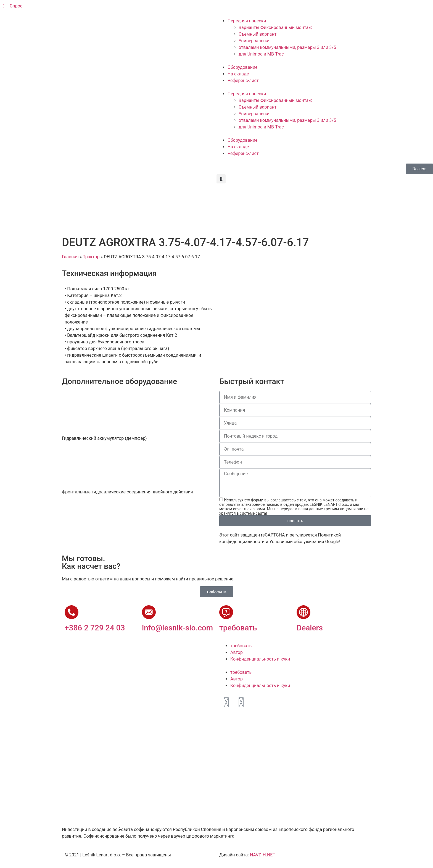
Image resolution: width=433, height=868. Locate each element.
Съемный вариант (258, 34)
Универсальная (255, 41)
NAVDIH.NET (263, 855)
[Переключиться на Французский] (258, 9)
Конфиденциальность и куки (260, 659)
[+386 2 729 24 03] (72, 612)
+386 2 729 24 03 (95, 628)
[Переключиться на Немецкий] (248, 9)
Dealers (310, 628)
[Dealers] (303, 612)
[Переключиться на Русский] (269, 9)
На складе (238, 74)
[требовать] (226, 612)
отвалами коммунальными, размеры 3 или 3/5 (287, 47)
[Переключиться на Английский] (237, 9)
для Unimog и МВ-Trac (261, 54)
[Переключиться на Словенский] (227, 9)
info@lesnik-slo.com (177, 628)
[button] (221, 179)
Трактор (91, 257)
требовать (238, 628)
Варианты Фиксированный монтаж (275, 27)
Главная (70, 257)
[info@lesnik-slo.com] (149, 612)
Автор (237, 652)
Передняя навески (247, 21)
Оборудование (243, 67)
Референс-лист (243, 81)
